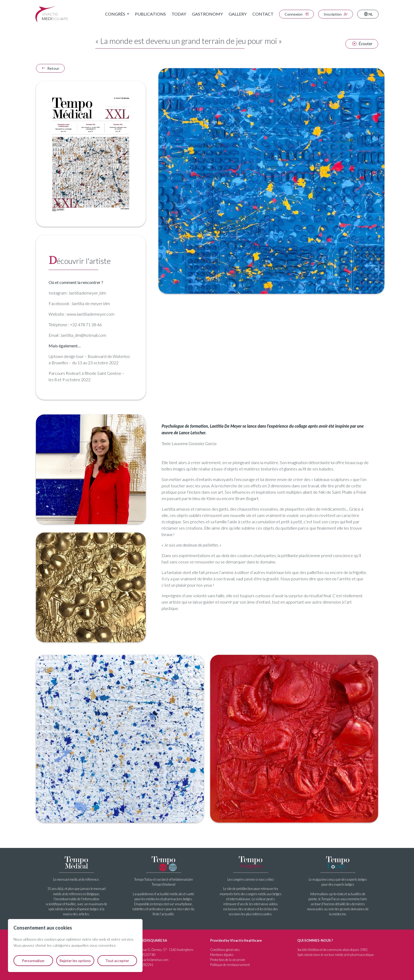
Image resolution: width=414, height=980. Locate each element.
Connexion (297, 14)
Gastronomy (207, 14)
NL (369, 14)
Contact (263, 14)
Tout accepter (117, 961)
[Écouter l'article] (362, 44)
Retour (50, 68)
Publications (150, 14)
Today (179, 14)
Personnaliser (33, 961)
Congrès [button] (116, 14)
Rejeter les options (75, 961)
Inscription (336, 14)
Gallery (238, 14)
